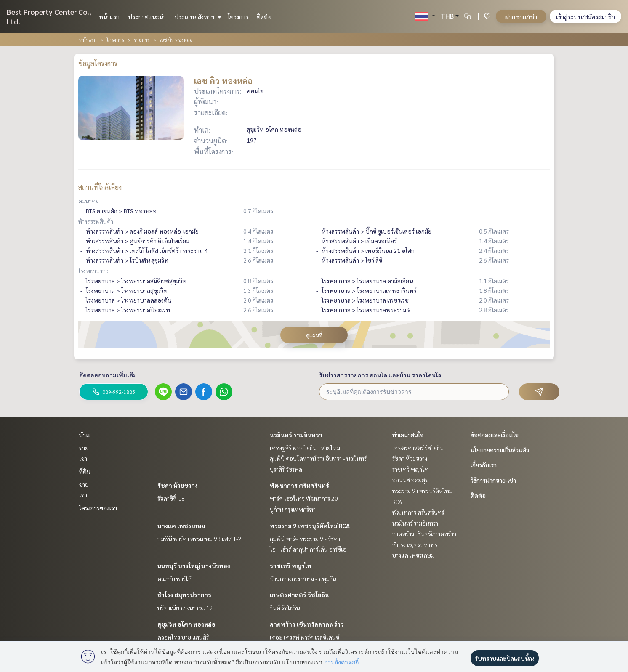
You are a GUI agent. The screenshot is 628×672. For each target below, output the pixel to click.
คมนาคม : (90, 201)
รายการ (142, 40)
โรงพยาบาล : (93, 271)
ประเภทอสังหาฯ (197, 16)
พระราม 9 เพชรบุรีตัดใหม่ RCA (310, 526)
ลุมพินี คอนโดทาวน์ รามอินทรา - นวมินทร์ (318, 458)
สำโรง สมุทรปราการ (184, 595)
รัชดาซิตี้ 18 (171, 498)
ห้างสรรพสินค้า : (97, 221)
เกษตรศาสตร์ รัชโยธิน (299, 595)
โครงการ (238, 16)
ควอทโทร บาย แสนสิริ (183, 637)
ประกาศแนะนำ (147, 16)
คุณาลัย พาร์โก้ (174, 579)
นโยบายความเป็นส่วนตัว (500, 450)
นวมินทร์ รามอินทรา (296, 435)
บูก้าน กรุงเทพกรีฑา (293, 509)
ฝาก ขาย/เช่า (521, 16)
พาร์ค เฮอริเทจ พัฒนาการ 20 (304, 498)
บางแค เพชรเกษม (181, 526)
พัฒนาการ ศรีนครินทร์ (299, 485)
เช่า (83, 458)
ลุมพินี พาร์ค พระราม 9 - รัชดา (305, 539)
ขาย (84, 448)
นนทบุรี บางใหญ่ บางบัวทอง (194, 566)
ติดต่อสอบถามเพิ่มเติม (108, 375)
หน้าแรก (109, 16)
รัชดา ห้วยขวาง (178, 485)
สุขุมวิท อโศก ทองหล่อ (186, 624)
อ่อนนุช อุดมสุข (410, 480)
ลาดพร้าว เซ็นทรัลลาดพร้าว (307, 624)
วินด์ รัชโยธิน (285, 608)
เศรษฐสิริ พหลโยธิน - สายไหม (305, 448)
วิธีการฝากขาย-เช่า (493, 480)
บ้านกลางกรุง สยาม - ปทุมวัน (303, 579)
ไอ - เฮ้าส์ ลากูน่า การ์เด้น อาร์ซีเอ (308, 549)
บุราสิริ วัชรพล (286, 469)
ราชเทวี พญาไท (291, 566)
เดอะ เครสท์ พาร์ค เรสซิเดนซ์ (305, 637)
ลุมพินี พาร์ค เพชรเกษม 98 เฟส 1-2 (200, 539)
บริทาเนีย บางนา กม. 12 (185, 608)
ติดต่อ (264, 16)
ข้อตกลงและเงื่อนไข (495, 435)
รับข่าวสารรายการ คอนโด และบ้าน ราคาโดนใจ (380, 375)
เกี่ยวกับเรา (484, 465)
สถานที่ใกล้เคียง (100, 187)
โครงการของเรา (98, 508)
